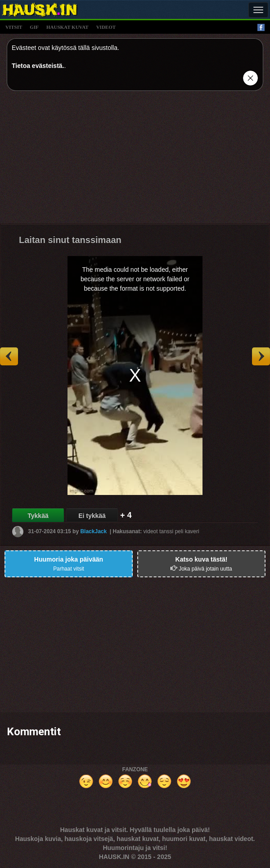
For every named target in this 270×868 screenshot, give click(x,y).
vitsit (14, 27)
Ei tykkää (92, 516)
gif (34, 27)
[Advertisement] (135, 161)
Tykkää (38, 516)
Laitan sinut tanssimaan (70, 240)
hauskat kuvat (67, 27)
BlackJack (93, 531)
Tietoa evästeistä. (38, 66)
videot (106, 27)
